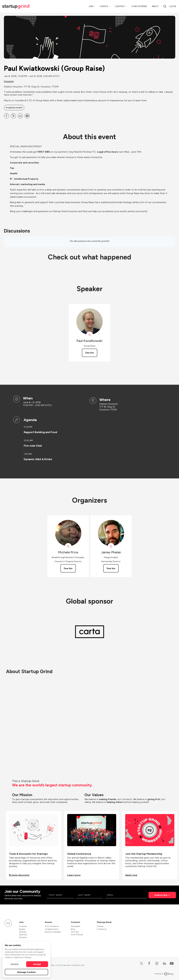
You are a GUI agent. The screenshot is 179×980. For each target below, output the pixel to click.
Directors (23, 937)
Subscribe (161, 895)
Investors (23, 926)
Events (104, 6)
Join (91, 6)
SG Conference (52, 926)
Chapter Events (52, 929)
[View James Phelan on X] (111, 546)
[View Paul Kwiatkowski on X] (89, 335)
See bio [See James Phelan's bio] (111, 568)
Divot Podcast (77, 935)
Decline (15, 964)
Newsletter (76, 926)
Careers (100, 926)
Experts (22, 929)
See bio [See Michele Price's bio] (68, 568)
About (155, 6)
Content (120, 6)
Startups (23, 932)
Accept (37, 964)
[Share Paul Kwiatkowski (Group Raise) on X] (13, 116)
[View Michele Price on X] (68, 546)
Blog (73, 929)
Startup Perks (139, 6)
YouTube (75, 932)
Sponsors (23, 935)
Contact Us (102, 929)
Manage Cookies (27, 972)
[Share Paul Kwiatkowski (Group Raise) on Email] (27, 116)
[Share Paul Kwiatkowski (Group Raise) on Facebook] (6, 116)
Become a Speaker (53, 932)
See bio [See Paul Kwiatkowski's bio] (90, 353)
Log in (173, 6)
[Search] (165, 6)
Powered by (164, 974)
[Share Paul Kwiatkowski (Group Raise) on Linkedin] (20, 116)
